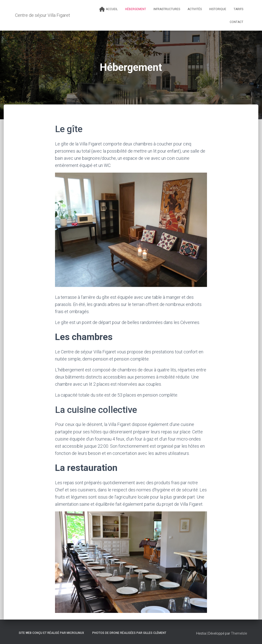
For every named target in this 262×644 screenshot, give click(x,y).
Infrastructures (167, 9)
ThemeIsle (239, 633)
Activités (195, 9)
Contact (236, 22)
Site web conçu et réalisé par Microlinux (51, 633)
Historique (218, 9)
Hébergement (136, 9)
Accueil (108, 9)
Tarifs (238, 9)
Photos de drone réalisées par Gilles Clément (129, 633)
